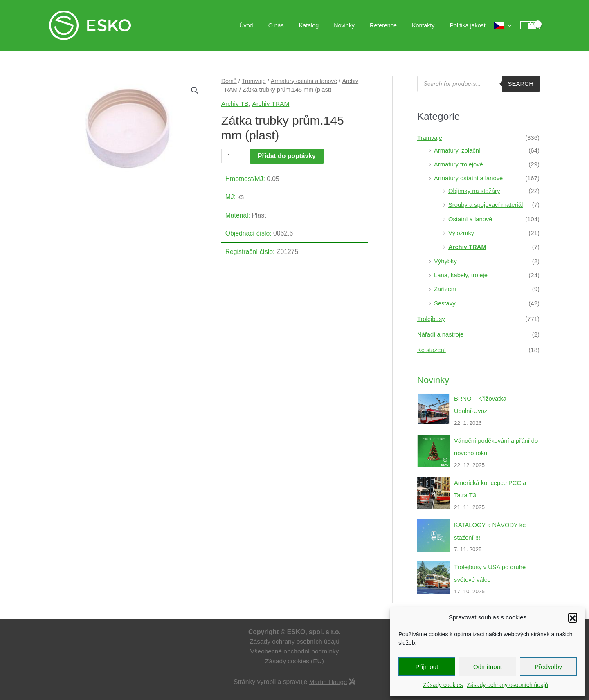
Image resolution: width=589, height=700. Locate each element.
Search (520, 84)
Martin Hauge (328, 676)
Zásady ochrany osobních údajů (507, 685)
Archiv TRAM (271, 104)
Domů (229, 81)
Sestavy (445, 300)
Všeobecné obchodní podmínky (295, 645)
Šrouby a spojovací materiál (486, 204)
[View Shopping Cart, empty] (530, 26)
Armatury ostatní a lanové (305, 81)
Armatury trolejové (459, 164)
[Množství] (232, 156)
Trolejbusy (431, 316)
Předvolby (548, 667)
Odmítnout (488, 667)
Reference (392, 25)
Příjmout (427, 667)
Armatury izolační (458, 150)
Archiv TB (235, 104)
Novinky (356, 25)
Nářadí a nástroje (441, 331)
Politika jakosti (470, 25)
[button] (573, 617)
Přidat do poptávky (287, 156)
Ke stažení (432, 347)
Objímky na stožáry (474, 190)
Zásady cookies (443, 685)
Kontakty (428, 25)
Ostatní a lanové (471, 217)
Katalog (325, 25)
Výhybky (446, 259)
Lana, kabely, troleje (461, 273)
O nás (295, 25)
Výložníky (461, 231)
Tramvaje (254, 81)
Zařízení (445, 286)
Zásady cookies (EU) (294, 655)
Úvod (269, 25)
